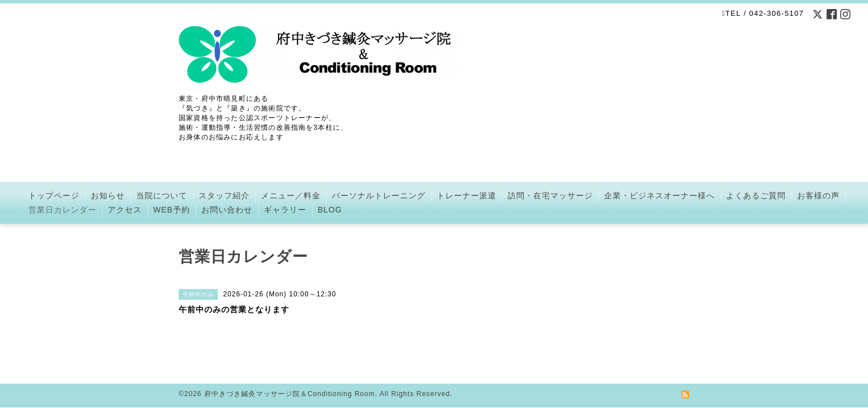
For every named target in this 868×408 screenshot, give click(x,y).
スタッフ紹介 (224, 195)
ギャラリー (285, 210)
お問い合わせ (227, 210)
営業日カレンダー (62, 210)
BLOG (330, 210)
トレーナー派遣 (467, 195)
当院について (162, 195)
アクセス (125, 210)
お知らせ (108, 195)
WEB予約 (172, 210)
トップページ (54, 195)
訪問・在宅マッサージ (550, 195)
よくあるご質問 (756, 195)
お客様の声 (818, 195)
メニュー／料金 (291, 195)
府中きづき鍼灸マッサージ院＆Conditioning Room (290, 380)
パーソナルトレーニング (379, 195)
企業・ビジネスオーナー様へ (660, 195)
